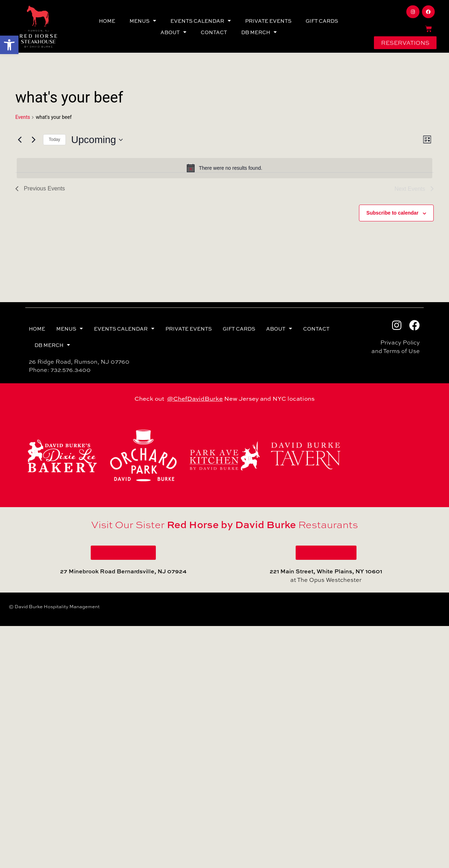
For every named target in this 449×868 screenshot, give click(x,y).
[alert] (224, 168)
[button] (9, 45)
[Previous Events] (20, 140)
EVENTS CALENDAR (201, 21)
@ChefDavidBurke (195, 398)
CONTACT (214, 32)
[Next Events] (33, 140)
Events (23, 117)
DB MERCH (259, 32)
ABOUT (173, 32)
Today (54, 140)
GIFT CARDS (322, 21)
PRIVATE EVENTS (268, 21)
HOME (107, 21)
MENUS (143, 21)
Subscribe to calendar (392, 213)
